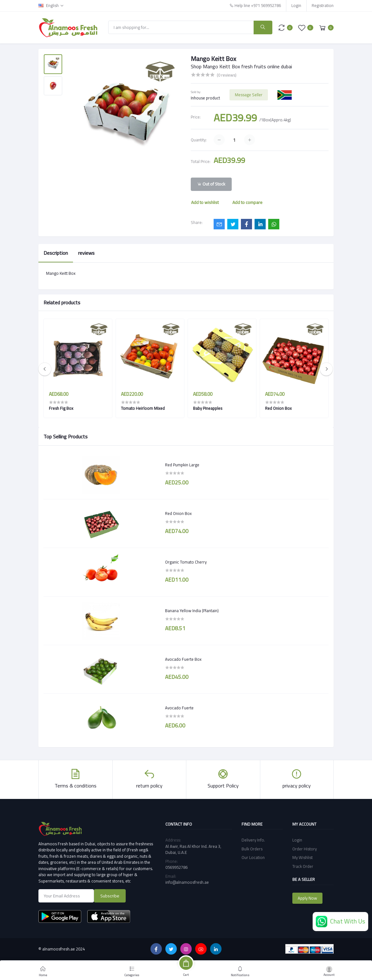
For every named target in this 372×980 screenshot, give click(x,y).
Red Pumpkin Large (182, 465)
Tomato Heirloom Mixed (143, 408)
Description (56, 253)
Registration (323, 5)
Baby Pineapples (208, 408)
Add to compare (247, 202)
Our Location (253, 857)
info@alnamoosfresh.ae (187, 882)
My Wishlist (302, 857)
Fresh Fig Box (61, 408)
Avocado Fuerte (179, 708)
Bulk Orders (252, 849)
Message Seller (249, 95)
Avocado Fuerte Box (183, 659)
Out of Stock (211, 184)
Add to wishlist (205, 202)
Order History (305, 849)
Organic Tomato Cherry (186, 562)
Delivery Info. (253, 840)
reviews (86, 253)
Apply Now (307, 898)
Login (296, 5)
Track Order (303, 866)
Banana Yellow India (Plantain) (192, 611)
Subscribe (110, 896)
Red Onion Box (178, 514)
